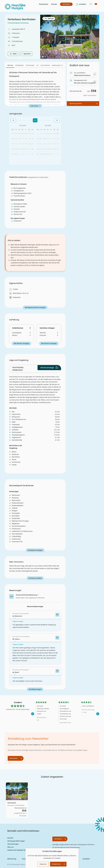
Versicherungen (13, 844)
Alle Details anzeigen (21, 343)
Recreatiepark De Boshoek (19, 23)
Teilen (13, 54)
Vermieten (58, 839)
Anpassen (43, 864)
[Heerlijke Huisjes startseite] (15, 7)
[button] (13, 120)
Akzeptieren (56, 864)
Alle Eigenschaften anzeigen (35, 307)
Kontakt (54, 4)
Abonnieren (14, 758)
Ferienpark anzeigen (35, 550)
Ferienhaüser (44, 4)
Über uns (11, 847)
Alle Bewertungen (35, 689)
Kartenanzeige (49, 368)
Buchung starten (76, 104)
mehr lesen (34, 106)
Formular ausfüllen (35, 578)
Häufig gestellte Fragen (16, 841)
